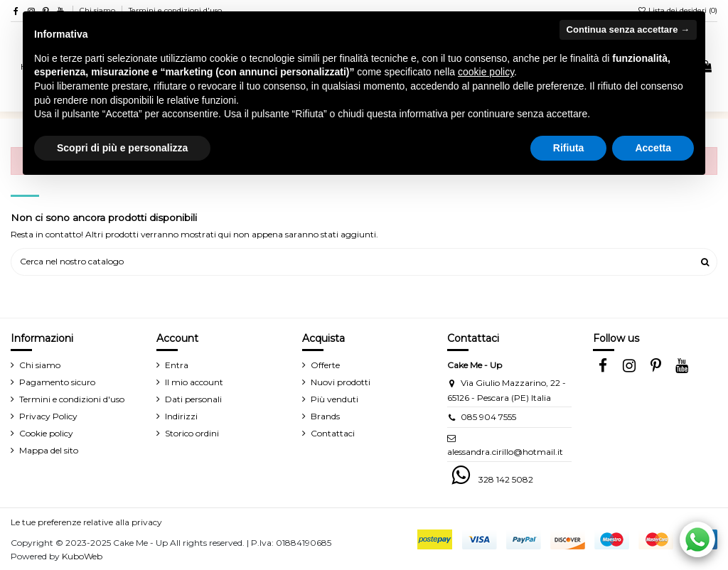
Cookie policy (46, 433)
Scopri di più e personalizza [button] (122, 148)
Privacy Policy (48, 416)
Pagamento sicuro (57, 382)
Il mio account (194, 382)
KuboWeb (82, 556)
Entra (177, 365)
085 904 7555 (488, 417)
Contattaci (333, 433)
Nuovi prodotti (341, 382)
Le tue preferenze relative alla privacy (86, 522)
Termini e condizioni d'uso (72, 399)
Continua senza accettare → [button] (628, 29)
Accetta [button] (653, 148)
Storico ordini (192, 433)
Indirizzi (181, 416)
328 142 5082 (506, 479)
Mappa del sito (49, 450)
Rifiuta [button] (569, 148)
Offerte (325, 365)
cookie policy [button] (486, 72)
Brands (325, 416)
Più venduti (334, 399)
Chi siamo (40, 365)
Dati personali (193, 399)
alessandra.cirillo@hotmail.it (505, 452)
